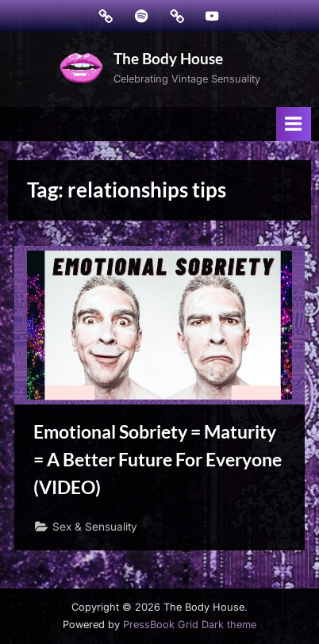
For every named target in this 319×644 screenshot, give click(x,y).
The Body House (168, 58)
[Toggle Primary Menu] (294, 124)
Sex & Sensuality (95, 527)
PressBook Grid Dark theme (190, 625)
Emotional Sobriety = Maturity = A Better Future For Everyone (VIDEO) (158, 459)
